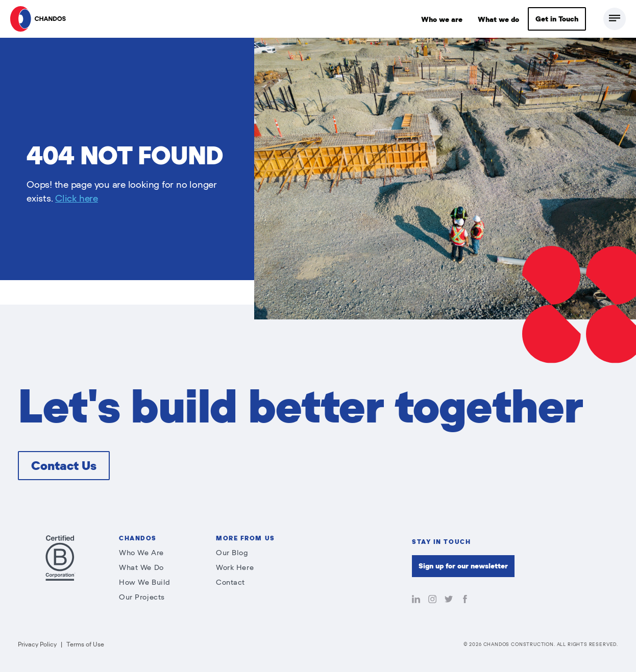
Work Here (235, 568)
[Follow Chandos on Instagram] (432, 600)
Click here (77, 198)
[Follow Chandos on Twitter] (449, 600)
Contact (230, 582)
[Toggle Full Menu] (615, 19)
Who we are (442, 20)
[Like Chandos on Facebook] (465, 600)
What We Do (141, 568)
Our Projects (142, 597)
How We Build (145, 582)
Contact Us (64, 466)
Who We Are (141, 553)
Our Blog (232, 553)
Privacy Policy (37, 644)
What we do (498, 20)
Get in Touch (557, 19)
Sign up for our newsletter (463, 566)
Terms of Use (85, 644)
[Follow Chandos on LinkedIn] (416, 600)
